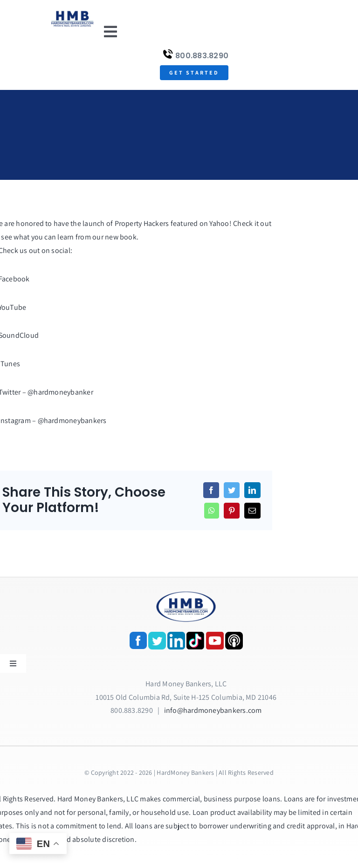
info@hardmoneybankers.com (213, 710)
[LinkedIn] (252, 490)
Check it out (252, 223)
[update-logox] (72, 13)
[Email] (252, 511)
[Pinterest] (232, 511)
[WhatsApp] (212, 511)
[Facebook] (211, 490)
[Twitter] (232, 490)
